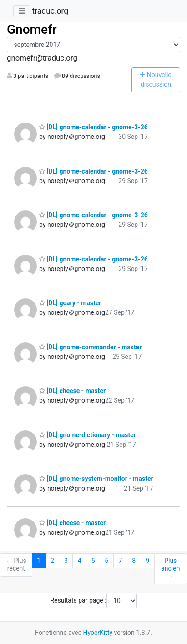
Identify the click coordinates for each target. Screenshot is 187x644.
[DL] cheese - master (72, 391)
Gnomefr (32, 29)
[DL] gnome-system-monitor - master (96, 479)
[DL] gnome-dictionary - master (88, 435)
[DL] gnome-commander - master (90, 347)
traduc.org (50, 11)
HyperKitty (98, 633)
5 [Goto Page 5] (93, 561)
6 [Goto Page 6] (107, 561)
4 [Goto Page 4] (80, 561)
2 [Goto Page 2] (52, 561)
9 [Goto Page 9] (147, 561)
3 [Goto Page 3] (66, 561)
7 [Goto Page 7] (120, 561)
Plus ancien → (170, 569)
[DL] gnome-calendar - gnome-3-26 (93, 127)
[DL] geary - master (70, 303)
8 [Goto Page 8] (134, 561)
